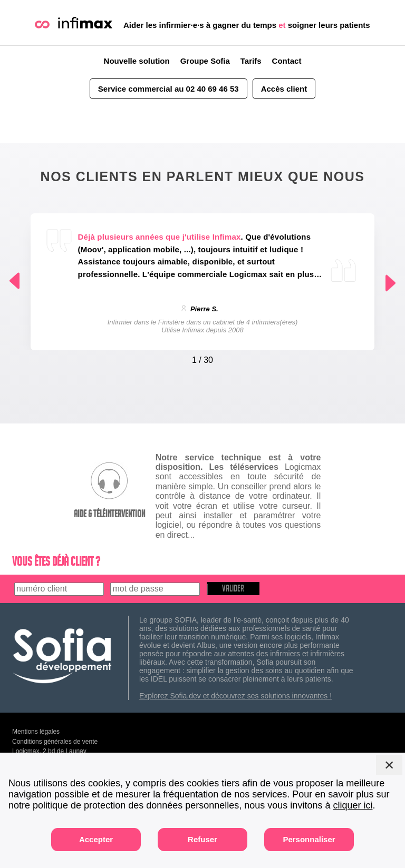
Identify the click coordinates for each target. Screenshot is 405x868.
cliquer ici (353, 805)
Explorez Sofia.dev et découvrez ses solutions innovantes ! (235, 696)
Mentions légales (36, 732)
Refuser (202, 839)
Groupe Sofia (205, 61)
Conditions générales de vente (55, 742)
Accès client (284, 89)
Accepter (96, 839)
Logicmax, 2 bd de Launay (49, 751)
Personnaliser (309, 839)
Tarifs (251, 61)
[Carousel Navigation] (203, 358)
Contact (287, 61)
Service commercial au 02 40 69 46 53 (168, 89)
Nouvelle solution (137, 61)
